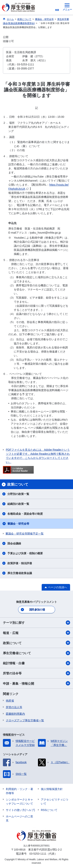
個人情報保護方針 (52, 789)
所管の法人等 (14, 707)
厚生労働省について (36, 653)
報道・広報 (36, 633)
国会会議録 (14, 543)
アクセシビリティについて (55, 802)
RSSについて (49, 810)
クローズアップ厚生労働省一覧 (25, 720)
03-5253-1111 (38, 854)
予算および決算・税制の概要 (25, 553)
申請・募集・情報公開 (36, 683)
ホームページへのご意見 (19, 818)
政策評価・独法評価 (20, 563)
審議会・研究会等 (18, 524)
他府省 (10, 701)
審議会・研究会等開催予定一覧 (25, 534)
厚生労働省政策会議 (20, 573)
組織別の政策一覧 (18, 504)
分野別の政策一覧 (18, 494)
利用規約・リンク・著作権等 (19, 791)
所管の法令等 (36, 673)
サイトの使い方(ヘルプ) (20, 810)
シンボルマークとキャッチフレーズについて (19, 802)
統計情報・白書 (36, 663)
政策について (36, 643)
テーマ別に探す (36, 623)
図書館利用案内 (15, 714)
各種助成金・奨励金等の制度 (25, 514)
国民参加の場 (37, 610)
